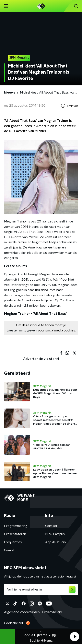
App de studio (56, 542)
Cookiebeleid (13, 623)
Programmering (16, 526)
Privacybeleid (52, 612)
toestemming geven (22, 330)
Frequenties (13, 542)
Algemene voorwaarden (22, 612)
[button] (74, 636)
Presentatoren (15, 534)
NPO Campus (55, 534)
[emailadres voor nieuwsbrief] (41, 590)
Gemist (9, 550)
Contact (51, 526)
